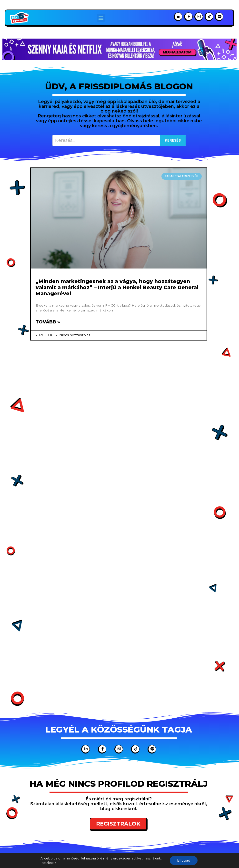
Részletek (48, 863)
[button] (101, 18)
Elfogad (184, 860)
